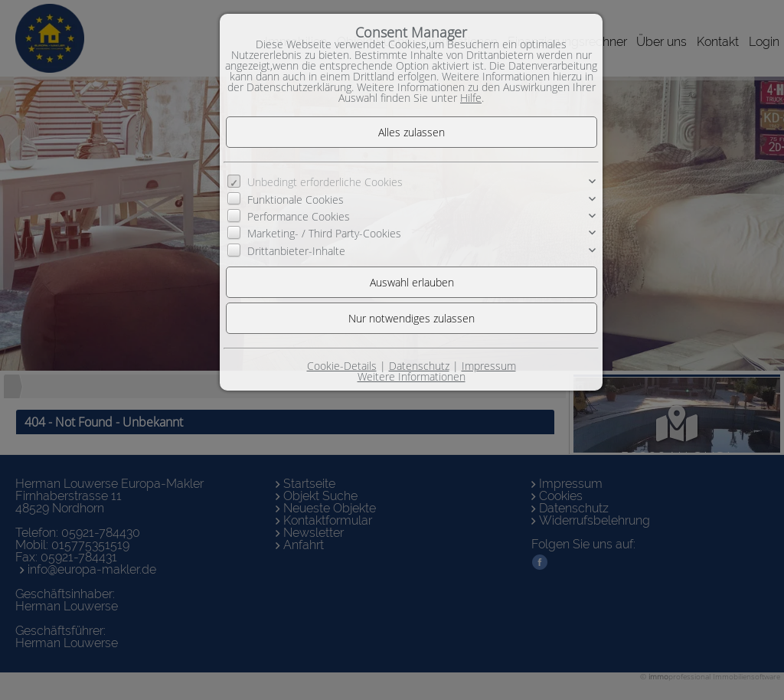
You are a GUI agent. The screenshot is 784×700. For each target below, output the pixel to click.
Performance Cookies (299, 216)
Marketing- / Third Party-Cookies (324, 233)
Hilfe (471, 98)
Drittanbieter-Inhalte (296, 251)
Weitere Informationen (412, 376)
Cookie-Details (342, 366)
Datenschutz (419, 366)
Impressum (489, 366)
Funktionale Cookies (296, 200)
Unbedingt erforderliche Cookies (325, 182)
